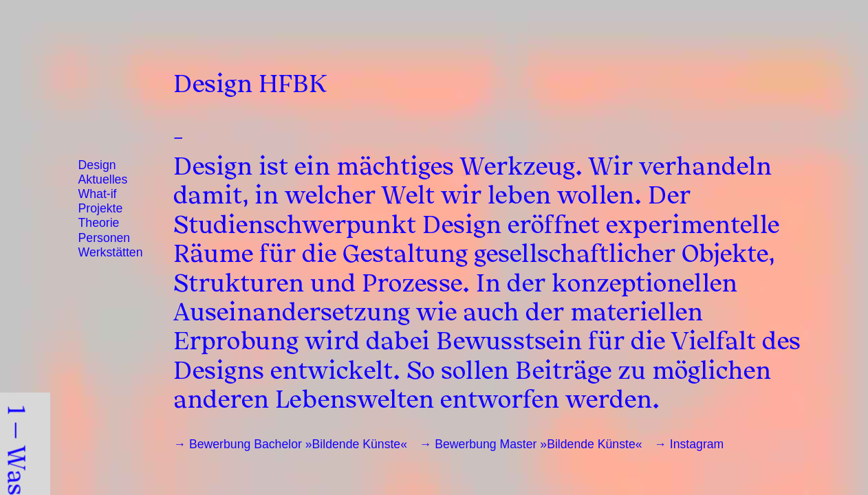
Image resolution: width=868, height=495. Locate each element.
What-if (98, 194)
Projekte (101, 208)
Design (97, 165)
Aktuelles (103, 179)
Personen (105, 238)
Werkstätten (111, 252)
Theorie (99, 223)
